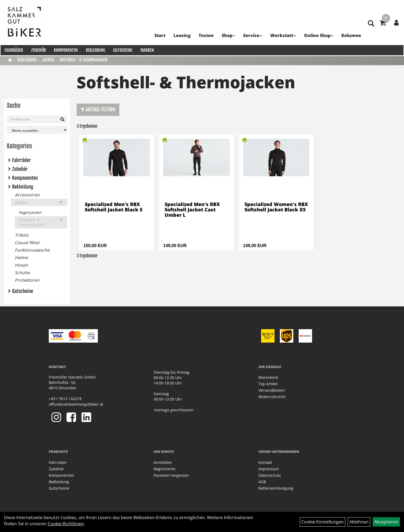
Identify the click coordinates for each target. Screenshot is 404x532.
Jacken (48, 60)
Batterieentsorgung (276, 488)
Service (251, 35)
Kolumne (350, 35)
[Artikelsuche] (370, 35)
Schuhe (22, 273)
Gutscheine (122, 50)
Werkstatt (282, 35)
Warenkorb (268, 377)
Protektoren (27, 280)
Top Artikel (268, 384)
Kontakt (265, 462)
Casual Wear (27, 243)
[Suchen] (62, 119)
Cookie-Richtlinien (66, 524)
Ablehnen (359, 522)
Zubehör (38, 50)
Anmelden (163, 462)
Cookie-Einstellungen (323, 522)
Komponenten (65, 50)
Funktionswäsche (32, 250)
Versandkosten (272, 390)
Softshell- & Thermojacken (84, 60)
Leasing (181, 35)
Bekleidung (95, 50)
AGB (262, 482)
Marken (147, 50)
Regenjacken (30, 212)
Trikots (22, 235)
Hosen (21, 265)
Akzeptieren (386, 522)
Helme (21, 258)
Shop (227, 35)
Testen (205, 35)
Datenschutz (270, 475)
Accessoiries (27, 195)
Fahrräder (13, 50)
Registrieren (165, 469)
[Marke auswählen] (37, 130)
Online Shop (317, 35)
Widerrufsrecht (272, 397)
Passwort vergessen (171, 475)
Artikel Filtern (98, 109)
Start (159, 35)
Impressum (269, 469)
